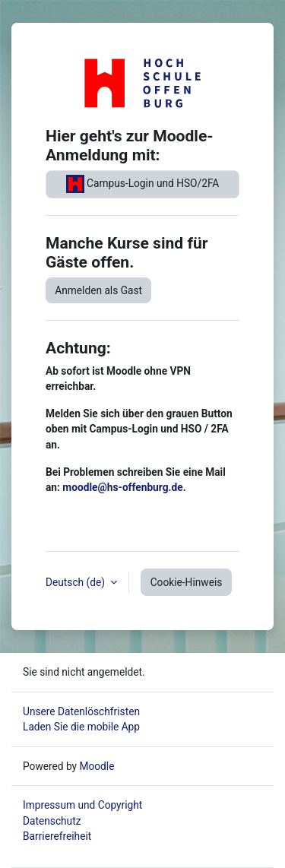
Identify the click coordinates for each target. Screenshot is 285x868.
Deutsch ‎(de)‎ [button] (76, 582)
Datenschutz (52, 821)
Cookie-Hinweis (187, 582)
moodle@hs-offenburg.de (122, 487)
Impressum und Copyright (82, 805)
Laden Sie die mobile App (81, 727)
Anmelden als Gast (98, 290)
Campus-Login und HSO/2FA (143, 184)
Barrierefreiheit (57, 836)
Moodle (97, 766)
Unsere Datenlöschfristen (81, 711)
